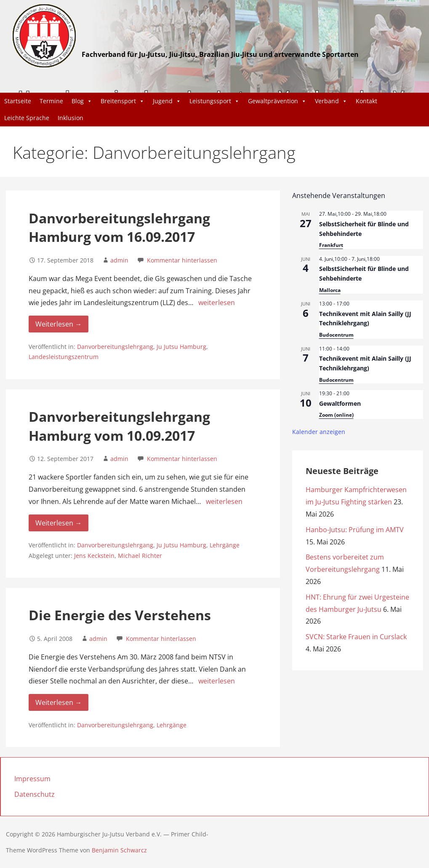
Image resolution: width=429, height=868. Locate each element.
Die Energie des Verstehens (120, 615)
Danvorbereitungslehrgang (115, 347)
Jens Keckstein (94, 556)
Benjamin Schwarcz (119, 850)
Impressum (32, 779)
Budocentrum (336, 335)
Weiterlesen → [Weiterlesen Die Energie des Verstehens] (59, 702)
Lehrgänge (225, 545)
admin (119, 260)
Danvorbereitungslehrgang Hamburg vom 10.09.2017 (119, 426)
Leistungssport (214, 101)
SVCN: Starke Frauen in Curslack (356, 637)
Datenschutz (35, 794)
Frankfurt (331, 245)
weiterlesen (217, 303)
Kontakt (366, 101)
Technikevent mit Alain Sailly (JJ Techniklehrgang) (365, 319)
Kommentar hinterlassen (182, 260)
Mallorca (330, 290)
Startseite (18, 101)
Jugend (167, 101)
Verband (331, 101)
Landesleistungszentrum (64, 357)
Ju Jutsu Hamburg (181, 347)
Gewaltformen (340, 403)
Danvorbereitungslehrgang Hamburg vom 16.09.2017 (119, 228)
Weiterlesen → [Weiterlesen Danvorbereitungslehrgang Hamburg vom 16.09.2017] (59, 324)
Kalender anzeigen (319, 432)
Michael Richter (140, 556)
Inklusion (71, 118)
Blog (82, 101)
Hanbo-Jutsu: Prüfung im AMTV (356, 530)
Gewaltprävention (277, 101)
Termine (51, 101)
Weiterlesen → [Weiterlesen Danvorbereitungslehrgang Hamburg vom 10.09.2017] (59, 523)
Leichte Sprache (27, 118)
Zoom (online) (336, 415)
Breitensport (123, 101)
